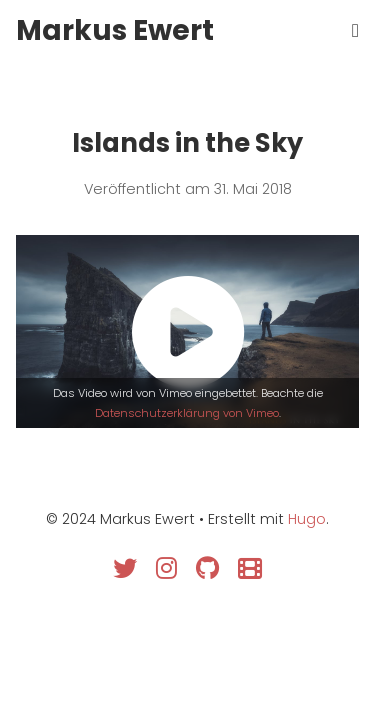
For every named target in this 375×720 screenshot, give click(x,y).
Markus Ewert (115, 30)
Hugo (307, 519)
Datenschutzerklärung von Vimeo (187, 413)
